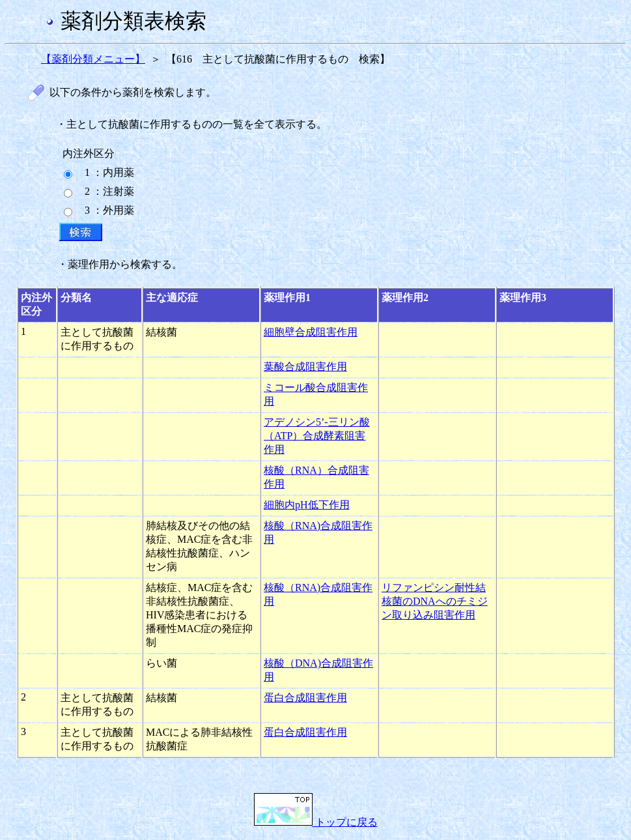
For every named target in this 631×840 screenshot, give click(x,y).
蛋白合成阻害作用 (305, 698)
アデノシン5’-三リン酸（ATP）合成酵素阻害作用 (317, 436)
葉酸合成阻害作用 (305, 367)
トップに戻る (316, 822)
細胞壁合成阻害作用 (311, 332)
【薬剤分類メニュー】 (93, 59)
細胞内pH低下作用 (307, 505)
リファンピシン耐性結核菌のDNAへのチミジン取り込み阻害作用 (435, 601)
